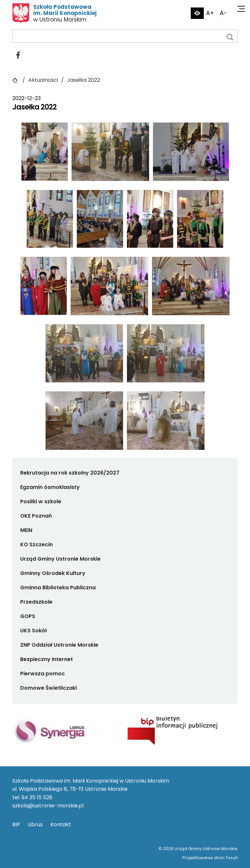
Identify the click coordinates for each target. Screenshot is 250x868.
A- (223, 13)
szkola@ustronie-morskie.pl (48, 806)
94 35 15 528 (37, 797)
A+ (210, 13)
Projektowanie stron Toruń (210, 858)
